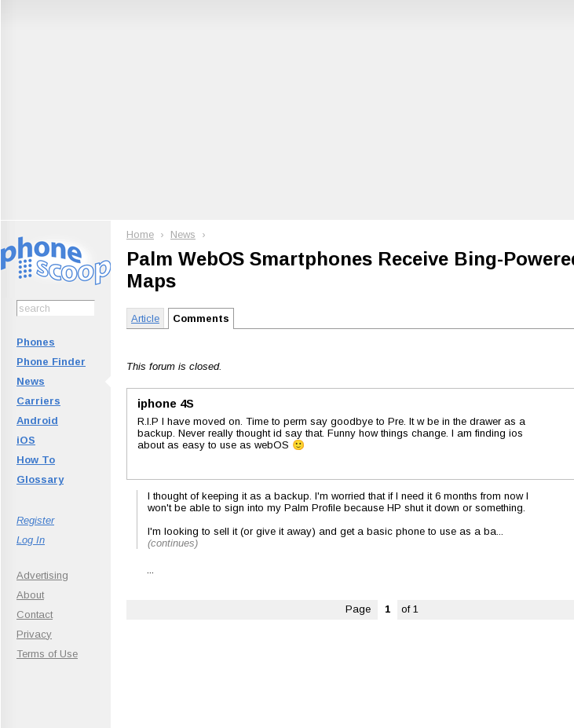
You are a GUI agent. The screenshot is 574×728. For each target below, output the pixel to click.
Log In (31, 540)
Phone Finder (51, 362)
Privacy (34, 634)
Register (35, 520)
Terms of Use (47, 654)
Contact (35, 615)
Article (145, 318)
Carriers (38, 401)
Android (37, 421)
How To (36, 460)
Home (140, 234)
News (31, 381)
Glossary (40, 479)
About (30, 595)
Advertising (42, 575)
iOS (26, 440)
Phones (36, 342)
